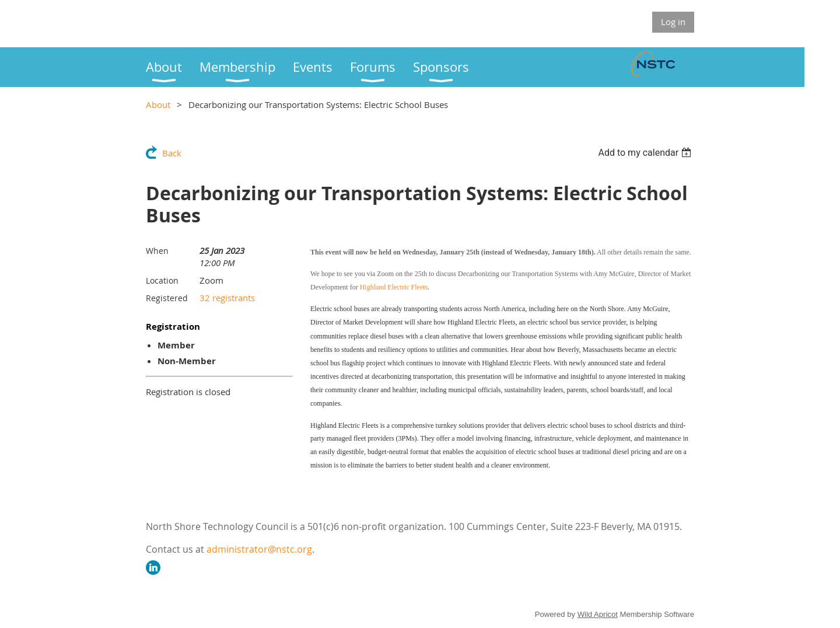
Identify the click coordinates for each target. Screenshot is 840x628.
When (157, 251)
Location (162, 280)
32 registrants (227, 298)
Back (172, 153)
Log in (673, 22)
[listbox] (646, 153)
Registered (167, 298)
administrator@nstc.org (259, 549)
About (158, 104)
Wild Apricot (598, 614)
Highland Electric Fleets (394, 287)
